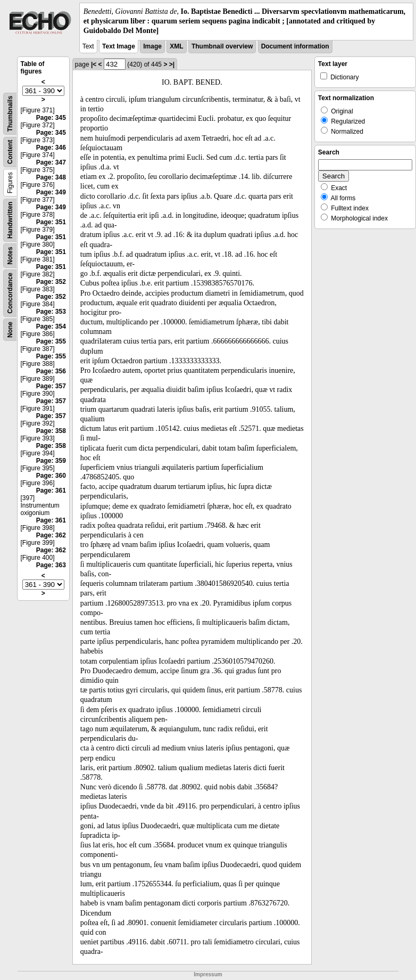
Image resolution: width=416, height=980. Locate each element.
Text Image (119, 46)
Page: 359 (51, 461)
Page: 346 (51, 148)
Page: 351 (51, 222)
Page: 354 (51, 326)
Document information (295, 46)
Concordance (10, 293)
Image (152, 46)
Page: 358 (51, 431)
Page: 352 (51, 282)
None (10, 330)
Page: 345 (51, 118)
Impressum (208, 974)
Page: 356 (51, 371)
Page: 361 (51, 491)
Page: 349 (51, 192)
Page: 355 (51, 341)
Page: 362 (51, 535)
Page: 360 (51, 476)
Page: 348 (51, 177)
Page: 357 (51, 386)
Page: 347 (51, 162)
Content (10, 152)
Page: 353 (51, 312)
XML (176, 46)
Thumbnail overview (222, 46)
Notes (10, 255)
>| (172, 64)
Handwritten (10, 220)
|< (94, 64)
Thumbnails (10, 113)
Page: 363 (51, 565)
